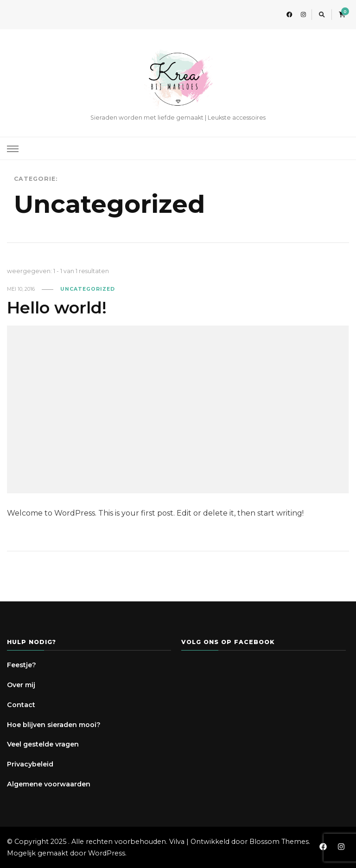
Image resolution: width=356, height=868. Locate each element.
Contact (21, 705)
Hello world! (57, 308)
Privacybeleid (30, 764)
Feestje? (22, 665)
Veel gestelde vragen (43, 744)
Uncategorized (88, 289)
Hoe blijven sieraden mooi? (54, 725)
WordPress (107, 853)
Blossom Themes (279, 842)
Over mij (21, 685)
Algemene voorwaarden (49, 784)
